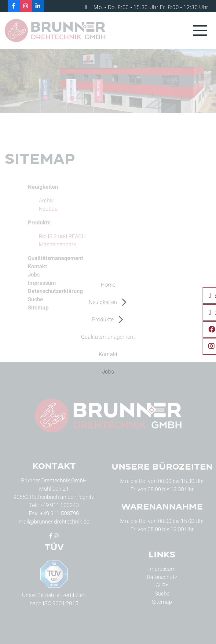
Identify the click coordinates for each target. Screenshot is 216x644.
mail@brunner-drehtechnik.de (54, 522)
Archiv (46, 200)
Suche (162, 594)
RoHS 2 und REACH (62, 236)
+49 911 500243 (59, 505)
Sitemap (162, 602)
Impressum (162, 569)
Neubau (48, 209)
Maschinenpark (57, 244)
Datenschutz (162, 577)
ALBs (162, 585)
